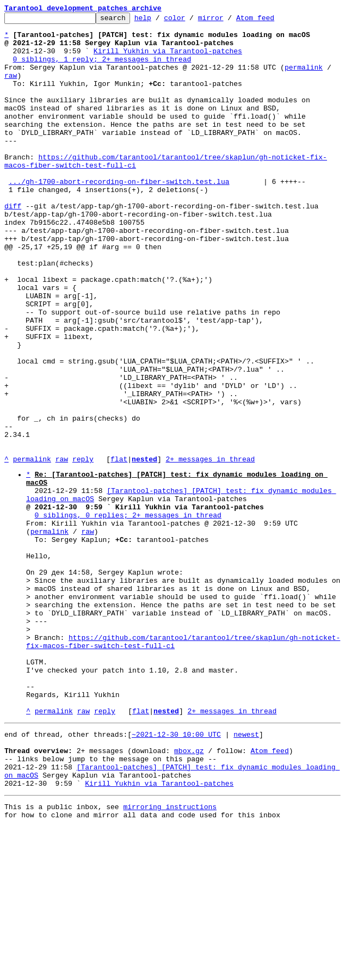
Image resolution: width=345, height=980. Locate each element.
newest (246, 874)
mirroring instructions (170, 958)
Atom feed (272, 21)
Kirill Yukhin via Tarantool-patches (168, 59)
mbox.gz (189, 894)
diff (13, 245)
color (191, 21)
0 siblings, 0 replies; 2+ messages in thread (128, 614)
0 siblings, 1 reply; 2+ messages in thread (102, 69)
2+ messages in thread (210, 548)
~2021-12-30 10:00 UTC (176, 874)
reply (83, 548)
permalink (304, 78)
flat (119, 548)
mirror (228, 21)
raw (11, 88)
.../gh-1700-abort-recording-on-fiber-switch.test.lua (119, 215)
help (160, 21)
